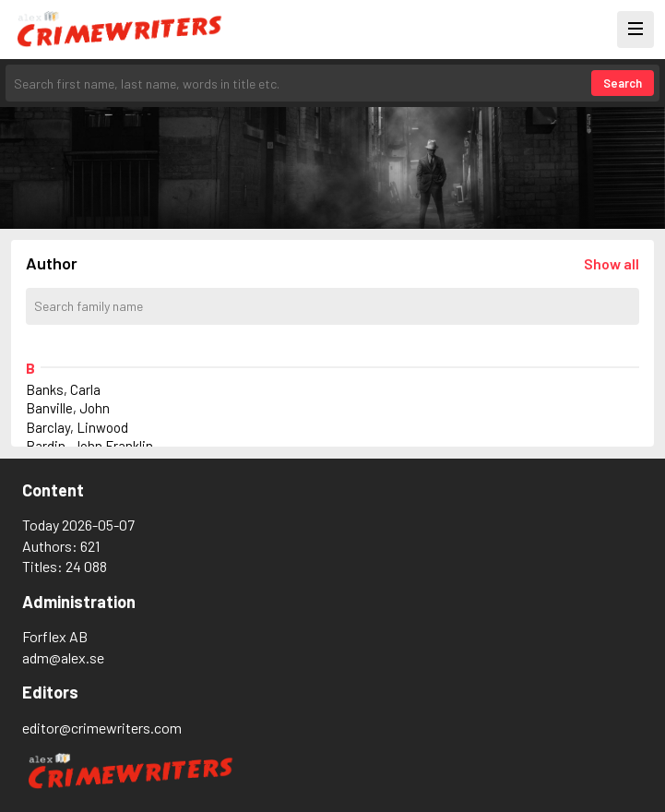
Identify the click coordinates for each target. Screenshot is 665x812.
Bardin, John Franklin (89, 446)
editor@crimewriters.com (102, 728)
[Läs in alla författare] (612, 263)
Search (623, 83)
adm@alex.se (63, 657)
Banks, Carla (63, 389)
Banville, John (68, 408)
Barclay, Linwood (77, 427)
